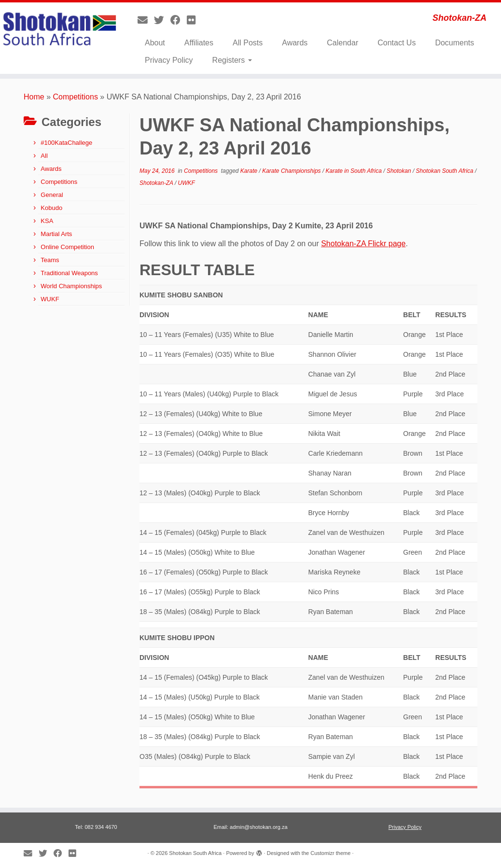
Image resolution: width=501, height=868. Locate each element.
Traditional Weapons (69, 273)
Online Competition (67, 247)
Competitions (76, 97)
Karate (250, 171)
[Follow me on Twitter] (162, 20)
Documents (454, 43)
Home (34, 97)
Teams (50, 260)
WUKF (50, 299)
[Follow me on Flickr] (194, 20)
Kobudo (51, 208)
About (155, 43)
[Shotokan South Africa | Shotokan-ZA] (59, 31)
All (44, 156)
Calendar (342, 43)
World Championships (71, 286)
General (52, 195)
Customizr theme (330, 853)
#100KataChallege (66, 143)
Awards (295, 43)
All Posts (248, 43)
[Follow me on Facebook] (179, 20)
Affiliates (199, 43)
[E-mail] (146, 20)
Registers (232, 60)
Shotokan (400, 171)
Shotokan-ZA (157, 183)
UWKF (187, 183)
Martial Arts (56, 234)
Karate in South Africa (355, 171)
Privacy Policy (169, 60)
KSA (47, 221)
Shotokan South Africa (445, 171)
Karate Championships (292, 171)
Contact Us (397, 43)
